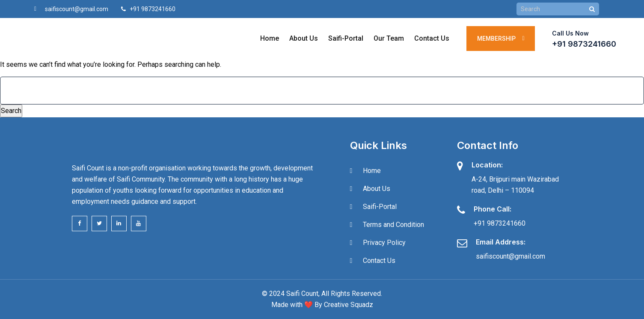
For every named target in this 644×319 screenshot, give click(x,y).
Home (269, 38)
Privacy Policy (384, 243)
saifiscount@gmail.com (77, 9)
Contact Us (431, 38)
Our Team (388, 38)
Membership (500, 39)
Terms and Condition (393, 225)
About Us (303, 38)
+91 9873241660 (584, 44)
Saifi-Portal (345, 38)
